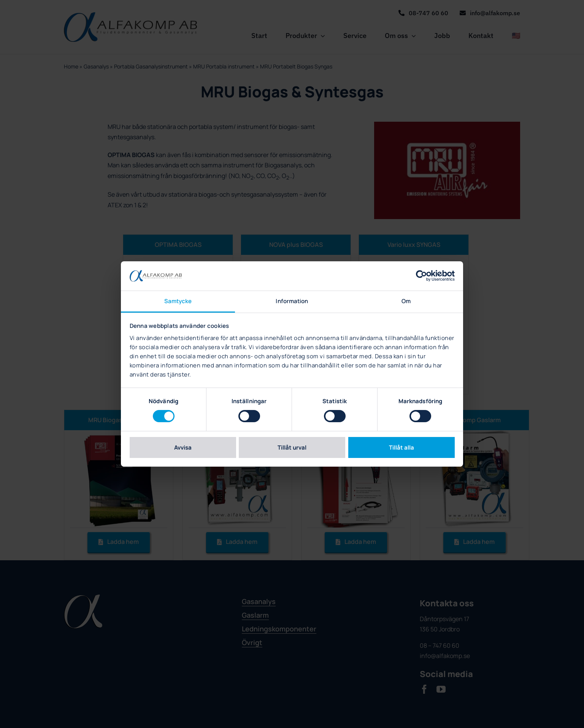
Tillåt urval (292, 447)
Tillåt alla (401, 447)
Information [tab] (292, 301)
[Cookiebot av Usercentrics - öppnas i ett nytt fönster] (421, 276)
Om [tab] (406, 301)
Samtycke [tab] (178, 301)
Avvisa (183, 447)
